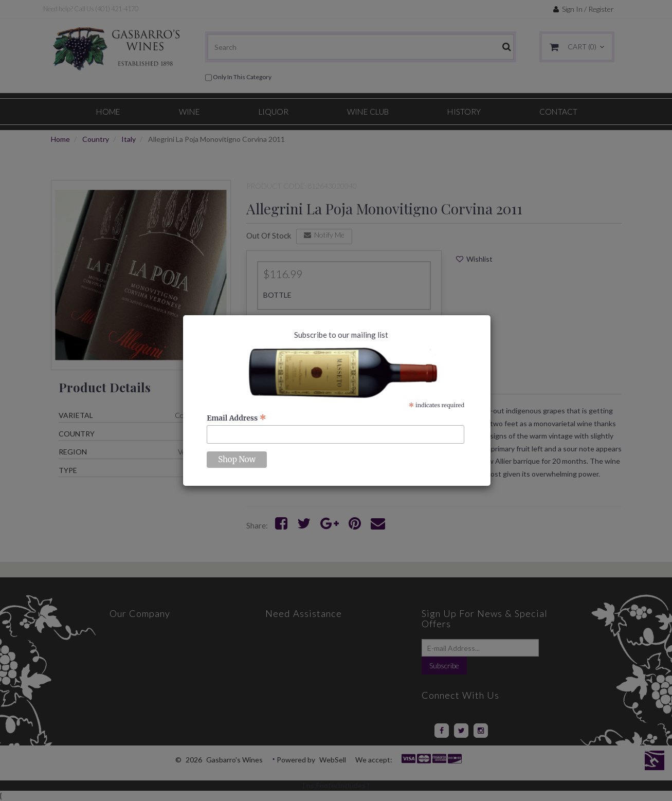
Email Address (237, 418)
